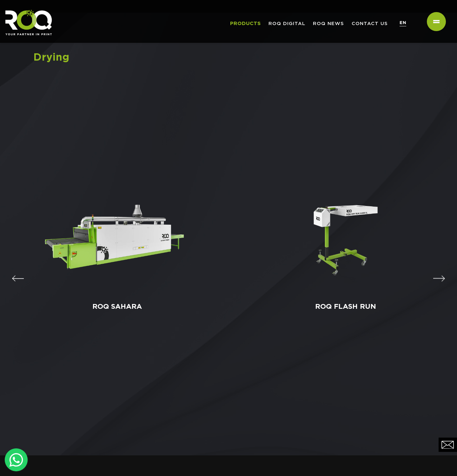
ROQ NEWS (328, 24)
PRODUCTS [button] (245, 24)
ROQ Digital (287, 24)
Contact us (370, 24)
